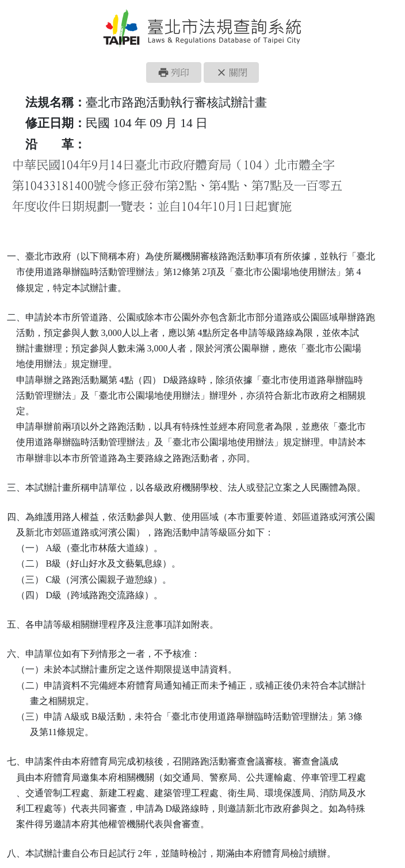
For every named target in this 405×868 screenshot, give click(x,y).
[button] (174, 72)
